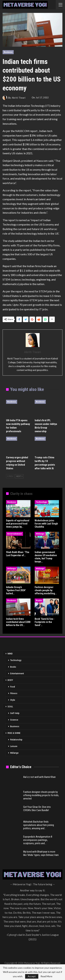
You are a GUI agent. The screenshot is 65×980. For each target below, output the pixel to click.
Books (39, 600)
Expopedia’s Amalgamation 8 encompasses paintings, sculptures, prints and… (38, 840)
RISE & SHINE (14, 733)
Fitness (14, 693)
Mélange (40, 534)
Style (13, 700)
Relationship (16, 740)
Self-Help (15, 713)
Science (14, 720)
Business (8, 52)
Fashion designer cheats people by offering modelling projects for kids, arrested (41, 795)
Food (13, 687)
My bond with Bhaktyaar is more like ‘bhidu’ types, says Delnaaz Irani (41, 853)
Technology (41, 502)
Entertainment (15, 534)
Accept (32, 976)
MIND (10, 654)
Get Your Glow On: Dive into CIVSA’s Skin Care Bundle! (37, 809)
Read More (46, 976)
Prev (10, 476)
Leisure (14, 746)
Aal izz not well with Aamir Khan (39, 777)
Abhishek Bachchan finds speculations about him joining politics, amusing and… (39, 825)
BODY (10, 680)
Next (19, 476)
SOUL (10, 707)
